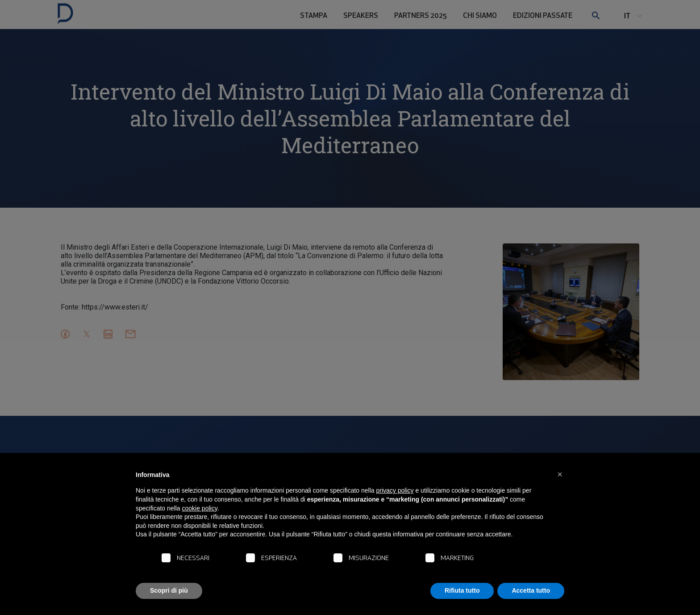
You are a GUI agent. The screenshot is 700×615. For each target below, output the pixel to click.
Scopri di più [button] (169, 590)
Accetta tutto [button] (531, 590)
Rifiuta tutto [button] (462, 590)
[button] (560, 474)
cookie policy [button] (200, 508)
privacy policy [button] (395, 490)
